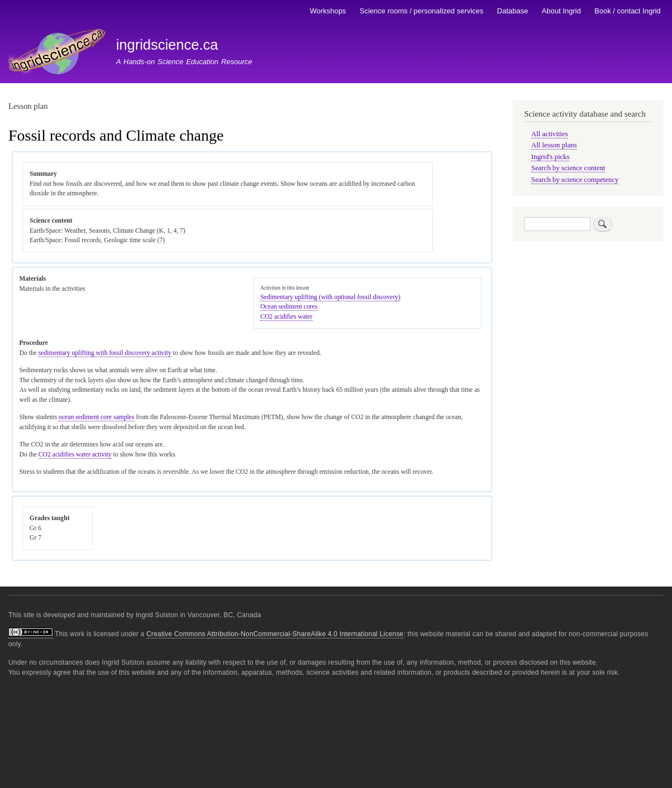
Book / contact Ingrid (628, 11)
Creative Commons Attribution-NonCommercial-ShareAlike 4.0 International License (275, 634)
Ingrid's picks (551, 157)
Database (513, 11)
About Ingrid (561, 11)
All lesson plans (554, 145)
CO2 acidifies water (286, 317)
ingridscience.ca (167, 45)
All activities (550, 134)
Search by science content (568, 168)
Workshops (328, 11)
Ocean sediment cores (289, 307)
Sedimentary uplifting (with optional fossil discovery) (330, 297)
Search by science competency (575, 180)
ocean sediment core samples (97, 417)
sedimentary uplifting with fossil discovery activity (105, 353)
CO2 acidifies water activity (75, 455)
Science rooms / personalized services (421, 11)
